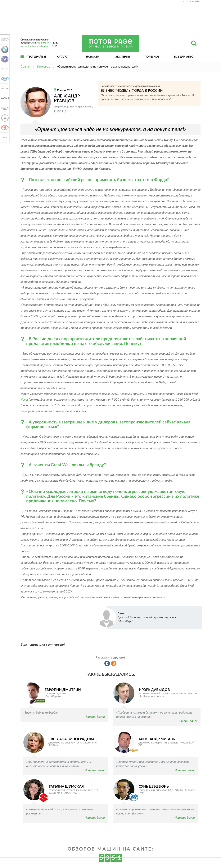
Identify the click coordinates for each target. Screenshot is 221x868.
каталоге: (44, 43)
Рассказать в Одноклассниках (114, 663)
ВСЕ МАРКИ (4, 137)
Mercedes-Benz (4, 118)
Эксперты (123, 57)
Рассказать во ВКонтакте (107, 663)
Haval (4, 69)
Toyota (4, 128)
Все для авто (184, 57)
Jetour (4, 88)
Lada (4, 108)
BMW (4, 49)
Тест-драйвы (37, 57)
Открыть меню (22, 61)
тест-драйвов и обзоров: (35, 47)
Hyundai (4, 79)
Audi (4, 40)
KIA (4, 98)
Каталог (63, 57)
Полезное (152, 57)
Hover (24, 400)
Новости (93, 57)
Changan (4, 59)
